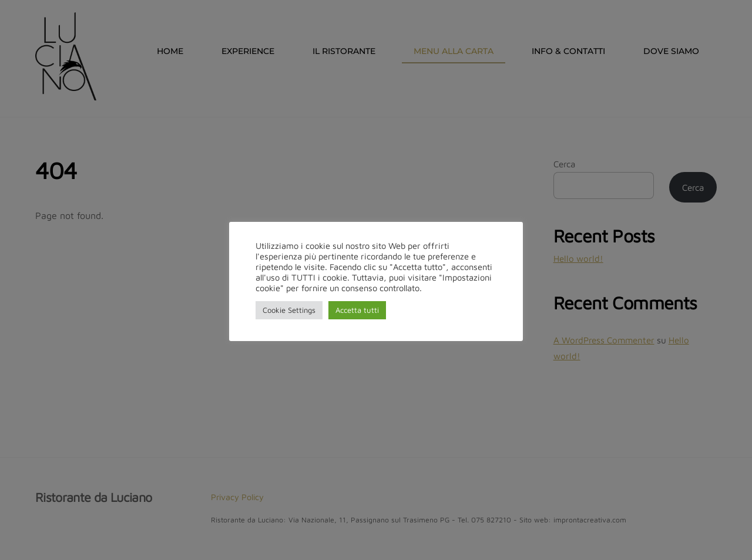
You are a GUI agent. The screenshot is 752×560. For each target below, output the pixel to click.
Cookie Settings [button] (289, 310)
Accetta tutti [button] (357, 310)
